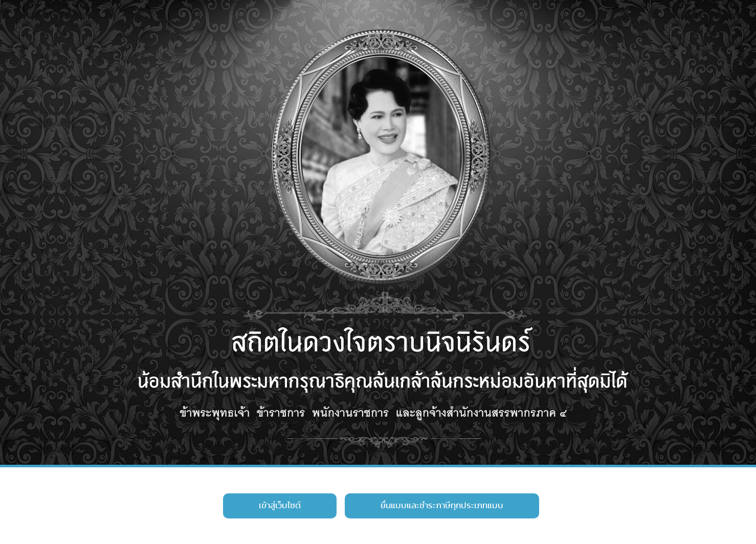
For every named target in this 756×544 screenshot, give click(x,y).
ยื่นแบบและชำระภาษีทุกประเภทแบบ (442, 506)
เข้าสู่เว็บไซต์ (280, 506)
